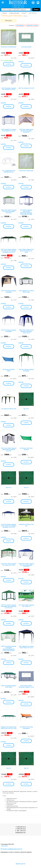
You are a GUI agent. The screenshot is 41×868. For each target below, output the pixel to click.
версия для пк (20, 864)
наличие (21, 61)
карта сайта (4, 846)
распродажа (20, 25)
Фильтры (8, 20)
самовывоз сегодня (32, 25)
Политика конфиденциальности (11, 849)
